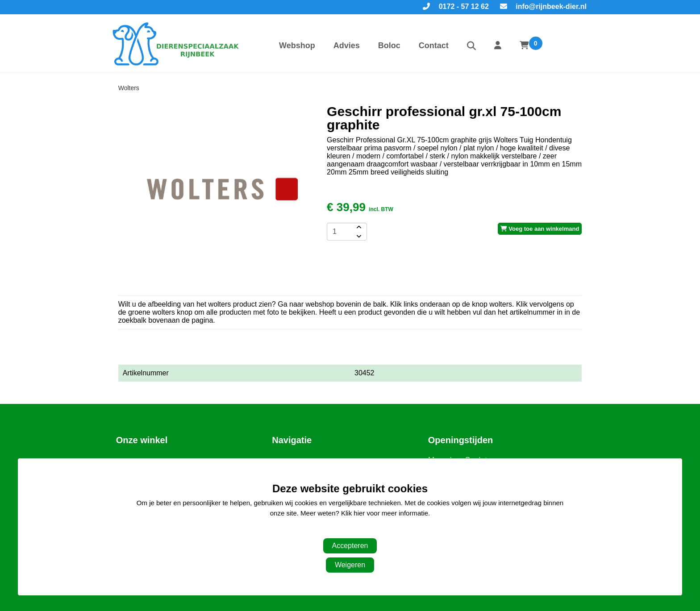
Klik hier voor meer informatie (385, 513)
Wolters (129, 88)
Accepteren (350, 546)
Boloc (389, 46)
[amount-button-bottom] (358, 236)
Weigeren (350, 565)
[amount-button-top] (358, 227)
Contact (434, 46)
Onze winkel (142, 440)
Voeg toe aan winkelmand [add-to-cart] (540, 229)
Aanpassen (345, 531)
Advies (347, 46)
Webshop (297, 46)
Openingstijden (461, 440)
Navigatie (292, 440)
